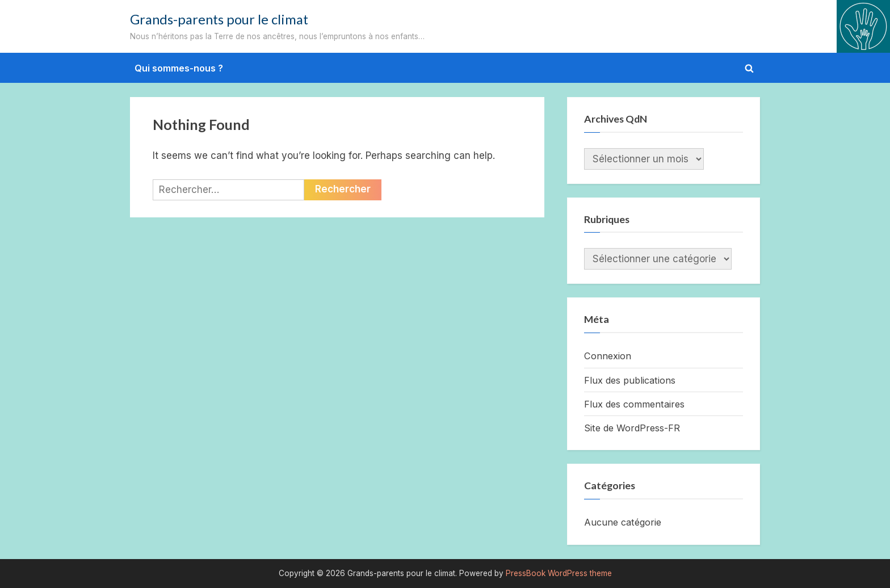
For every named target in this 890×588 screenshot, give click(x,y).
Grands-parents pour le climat (219, 19)
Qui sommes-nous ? (179, 68)
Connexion (608, 356)
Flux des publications (630, 380)
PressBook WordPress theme (559, 573)
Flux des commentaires (634, 404)
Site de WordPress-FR (632, 428)
